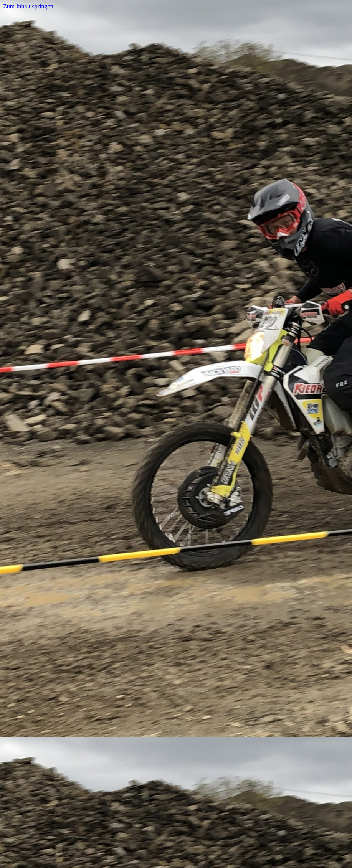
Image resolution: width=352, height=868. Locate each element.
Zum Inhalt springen (28, 6)
